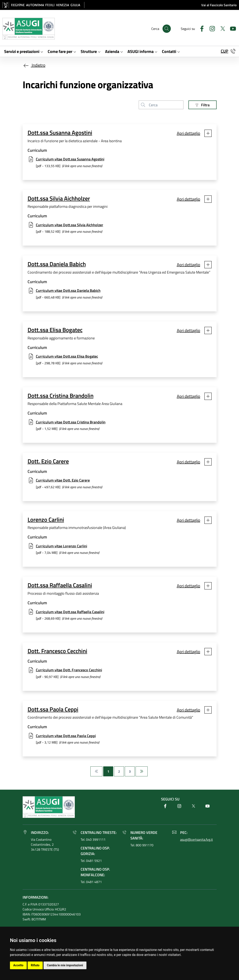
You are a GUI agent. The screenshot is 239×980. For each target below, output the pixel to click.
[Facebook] (200, 28)
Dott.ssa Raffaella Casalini (60, 585)
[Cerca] (167, 29)
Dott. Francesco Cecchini (57, 651)
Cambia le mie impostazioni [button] (65, 965)
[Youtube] (231, 28)
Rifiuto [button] (35, 965)
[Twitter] (221, 28)
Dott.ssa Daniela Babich (57, 264)
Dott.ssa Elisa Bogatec (55, 330)
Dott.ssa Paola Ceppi (53, 709)
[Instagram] (211, 28)
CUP (224, 51)
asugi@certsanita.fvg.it (197, 839)
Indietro (34, 65)
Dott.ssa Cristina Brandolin (61, 396)
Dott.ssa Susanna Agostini (60, 133)
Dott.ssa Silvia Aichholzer (59, 199)
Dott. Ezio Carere (48, 461)
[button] (194, 134)
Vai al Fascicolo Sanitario (219, 5)
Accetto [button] (18, 965)
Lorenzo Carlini (46, 520)
